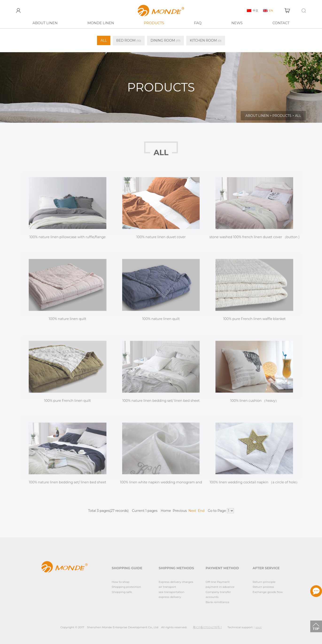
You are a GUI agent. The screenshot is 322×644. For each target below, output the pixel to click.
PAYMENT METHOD (222, 568)
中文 (256, 10)
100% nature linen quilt (68, 321)
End (201, 511)
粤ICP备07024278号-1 (207, 627)
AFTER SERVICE (266, 568)
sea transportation (172, 592)
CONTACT (281, 23)
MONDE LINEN (101, 23)
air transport (167, 587)
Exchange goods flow (268, 592)
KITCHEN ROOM (206, 40)
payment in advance (220, 587)
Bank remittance (218, 602)
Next (192, 511)
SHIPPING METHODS (177, 568)
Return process (263, 587)
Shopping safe (122, 592)
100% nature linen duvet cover (161, 240)
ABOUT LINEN (45, 23)
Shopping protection (126, 587)
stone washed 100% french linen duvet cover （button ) (254, 240)
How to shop (121, 582)
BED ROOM (129, 40)
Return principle (264, 582)
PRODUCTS (154, 23)
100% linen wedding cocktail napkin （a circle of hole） (255, 485)
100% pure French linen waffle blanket (255, 321)
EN (271, 10)
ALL (104, 40)
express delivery (170, 597)
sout (259, 627)
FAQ (198, 23)
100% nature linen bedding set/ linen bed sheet (161, 403)
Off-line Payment (218, 582)
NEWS (237, 23)
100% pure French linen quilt (68, 403)
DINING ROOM (165, 40)
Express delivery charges (176, 582)
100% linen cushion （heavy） (255, 403)
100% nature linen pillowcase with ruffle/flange (68, 240)
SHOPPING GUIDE (127, 568)
